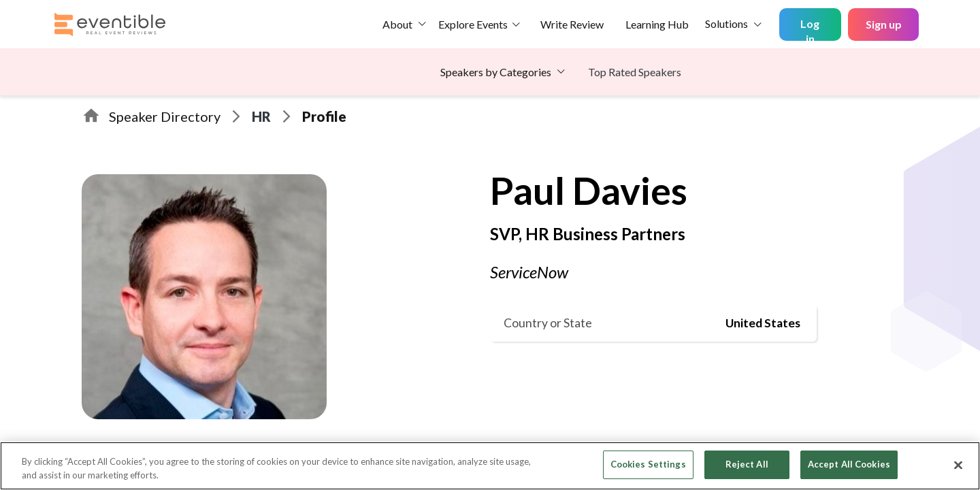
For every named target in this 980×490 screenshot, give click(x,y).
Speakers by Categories (496, 72)
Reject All (747, 464)
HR (261, 116)
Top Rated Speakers (635, 72)
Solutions (726, 23)
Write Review (572, 24)
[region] (490, 466)
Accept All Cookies (849, 464)
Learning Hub (657, 24)
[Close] (958, 465)
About (397, 24)
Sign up (884, 24)
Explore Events (473, 24)
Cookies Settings (648, 464)
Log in (810, 29)
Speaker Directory (165, 116)
